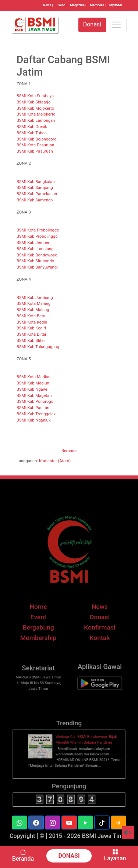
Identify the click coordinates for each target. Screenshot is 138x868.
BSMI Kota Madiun (33, 377)
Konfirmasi (96, 636)
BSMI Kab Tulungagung (38, 347)
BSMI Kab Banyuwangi (37, 267)
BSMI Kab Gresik (32, 127)
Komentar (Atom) (55, 461)
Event (42, 627)
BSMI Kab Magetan (34, 396)
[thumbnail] (44, 757)
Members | (98, 5)
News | (48, 5)
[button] (20, 823)
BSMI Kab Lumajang (35, 249)
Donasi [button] (92, 24)
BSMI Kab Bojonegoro (37, 139)
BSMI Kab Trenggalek (36, 414)
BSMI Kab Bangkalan (36, 182)
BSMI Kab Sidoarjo (33, 102)
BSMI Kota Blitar (31, 334)
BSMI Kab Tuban (32, 133)
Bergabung (42, 636)
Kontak (96, 645)
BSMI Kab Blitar (31, 341)
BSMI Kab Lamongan (36, 121)
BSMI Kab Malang (33, 310)
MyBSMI (116, 5)
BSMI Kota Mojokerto (36, 114)
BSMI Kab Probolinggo (37, 236)
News (96, 618)
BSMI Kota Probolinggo (38, 230)
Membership (42, 645)
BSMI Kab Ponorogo (35, 402)
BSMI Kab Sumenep (35, 200)
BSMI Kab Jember (33, 243)
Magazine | (78, 5)
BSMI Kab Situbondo (35, 261)
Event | (62, 5)
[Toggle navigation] (116, 25)
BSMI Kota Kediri (32, 322)
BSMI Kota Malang (33, 304)
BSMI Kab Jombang (35, 298)
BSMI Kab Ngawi (32, 389)
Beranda (69, 451)
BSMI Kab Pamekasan (37, 194)
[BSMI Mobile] (96, 692)
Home (42, 618)
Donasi (96, 627)
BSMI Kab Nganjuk (33, 420)
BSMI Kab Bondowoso (37, 255)
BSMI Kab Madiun (33, 383)
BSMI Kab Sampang (35, 188)
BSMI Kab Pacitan (33, 408)
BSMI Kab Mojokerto (35, 108)
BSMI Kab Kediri (31, 328)
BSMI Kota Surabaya (35, 96)
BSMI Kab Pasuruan (35, 151)
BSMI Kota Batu (31, 316)
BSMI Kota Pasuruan (35, 145)
